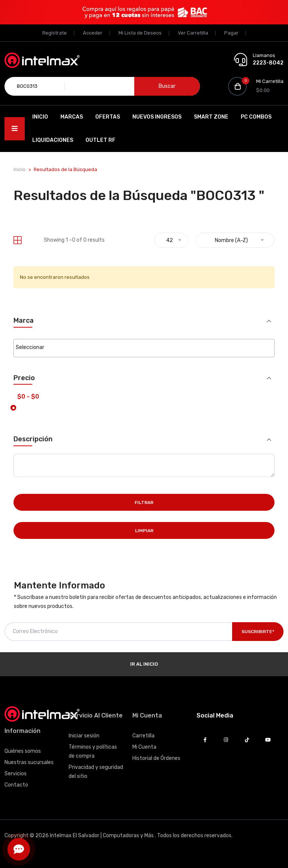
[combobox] (144, 348)
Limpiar (144, 531)
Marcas (72, 117)
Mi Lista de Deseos (140, 33)
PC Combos (256, 117)
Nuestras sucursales (29, 762)
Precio (24, 378)
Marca (24, 321)
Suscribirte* (258, 632)
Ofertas (108, 117)
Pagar (231, 33)
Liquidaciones (53, 140)
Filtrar (144, 502)
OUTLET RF (100, 140)
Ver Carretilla (193, 33)
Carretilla (143, 736)
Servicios (16, 774)
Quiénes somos (23, 751)
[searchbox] (144, 348)
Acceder (93, 33)
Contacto (16, 785)
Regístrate (55, 33)
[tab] (17, 240)
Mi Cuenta (144, 747)
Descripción (33, 439)
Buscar (167, 86)
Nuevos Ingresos (157, 117)
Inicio (40, 117)
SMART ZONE (211, 117)
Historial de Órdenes (156, 758)
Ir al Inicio (144, 664)
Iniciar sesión (84, 736)
